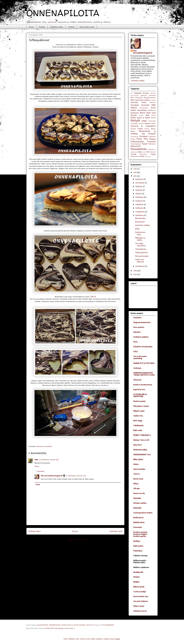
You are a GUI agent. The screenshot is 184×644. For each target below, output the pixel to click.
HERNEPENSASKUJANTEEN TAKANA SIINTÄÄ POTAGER (144, 374)
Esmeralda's (138, 527)
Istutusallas (144, 108)
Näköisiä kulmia (139, 522)
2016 (135, 172)
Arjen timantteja (139, 469)
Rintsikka (136, 582)
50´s (132, 93)
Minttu (153, 129)
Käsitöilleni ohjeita (57, 27)
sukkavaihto (134, 152)
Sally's (136, 352)
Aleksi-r (136, 464)
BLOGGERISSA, (43, 625)
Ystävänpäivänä (141, 249)
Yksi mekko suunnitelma (140, 245)
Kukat (133, 117)
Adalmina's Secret (140, 611)
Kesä (148, 113)
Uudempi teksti (34, 531)
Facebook (71, 27)
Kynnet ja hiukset (143, 118)
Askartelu (153, 93)
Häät (154, 105)
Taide (144, 152)
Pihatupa (153, 139)
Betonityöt (139, 98)
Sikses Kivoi (137, 445)
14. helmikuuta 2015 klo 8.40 (49, 460)
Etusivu (31, 27)
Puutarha (151, 141)
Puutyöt (145, 144)
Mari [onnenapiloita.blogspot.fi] (51, 476)
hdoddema (99, 639)
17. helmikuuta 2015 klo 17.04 (76, 476)
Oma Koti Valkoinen (141, 601)
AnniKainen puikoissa (141, 337)
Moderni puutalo (139, 401)
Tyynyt (153, 154)
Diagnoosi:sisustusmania (142, 322)
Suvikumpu (137, 368)
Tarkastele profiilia (137, 81)
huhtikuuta (139, 208)
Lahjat (144, 121)
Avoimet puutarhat (148, 95)
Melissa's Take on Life (141, 440)
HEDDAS (136, 577)
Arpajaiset (138, 93)
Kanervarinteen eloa (141, 596)
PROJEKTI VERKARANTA (142, 435)
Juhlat (133, 110)
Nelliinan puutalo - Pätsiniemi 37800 (140, 562)
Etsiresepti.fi (70, 628)
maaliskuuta (140, 212)
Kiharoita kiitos (140, 218)
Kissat (154, 115)
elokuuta (139, 194)
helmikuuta (140, 215)
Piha (146, 139)
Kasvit (143, 113)
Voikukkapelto (138, 426)
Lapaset (147, 123)
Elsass (135, 342)
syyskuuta (139, 190)
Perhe (139, 139)
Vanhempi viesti (116, 531)
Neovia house (138, 479)
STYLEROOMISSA (108, 625)
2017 (135, 169)
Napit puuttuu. (138, 546)
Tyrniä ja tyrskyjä (140, 592)
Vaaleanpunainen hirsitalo (143, 513)
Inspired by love (139, 390)
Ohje (143, 134)
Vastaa (37, 466)
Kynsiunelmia (140, 222)
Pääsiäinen (152, 144)
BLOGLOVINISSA (80, 625)
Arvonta (146, 93)
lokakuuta (139, 186)
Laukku (153, 123)
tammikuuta (140, 266)
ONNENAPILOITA (63, 13)
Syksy (140, 152)
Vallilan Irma (138, 416)
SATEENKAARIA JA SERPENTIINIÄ (140, 395)
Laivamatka (152, 121)
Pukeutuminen (137, 141)
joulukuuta (139, 179)
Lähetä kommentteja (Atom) (78, 539)
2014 (135, 271)
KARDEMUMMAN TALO (142, 455)
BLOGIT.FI (90, 625)
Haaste (144, 102)
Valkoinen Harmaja (140, 556)
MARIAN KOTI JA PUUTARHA (144, 363)
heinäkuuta (140, 197)
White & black (139, 606)
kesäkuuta (139, 201)
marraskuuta (140, 183)
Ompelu (152, 134)
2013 (135, 274)
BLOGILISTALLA (67, 625)
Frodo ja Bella (144, 100)
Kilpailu (141, 115)
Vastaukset (41, 471)
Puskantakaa (138, 551)
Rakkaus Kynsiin (139, 587)
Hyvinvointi (145, 105)
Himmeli (153, 102)
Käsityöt (135, 120)
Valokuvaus (135, 156)
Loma (140, 128)
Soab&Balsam (152, 149)
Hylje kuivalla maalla (87, 27)
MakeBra (147, 129)
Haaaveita (134, 102)
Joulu (153, 108)
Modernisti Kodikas (140, 450)
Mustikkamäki (138, 572)
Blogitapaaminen (150, 98)
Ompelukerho (135, 137)
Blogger (117, 639)
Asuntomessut (135, 95)
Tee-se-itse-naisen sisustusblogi (140, 357)
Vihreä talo (137, 380)
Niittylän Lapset (139, 411)
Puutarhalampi (136, 144)
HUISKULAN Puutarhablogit (54, 628)
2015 (135, 176)
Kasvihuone (135, 113)
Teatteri (153, 152)
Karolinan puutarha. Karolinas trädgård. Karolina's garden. (140, 534)
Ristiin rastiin (138, 430)
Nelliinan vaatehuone (141, 567)
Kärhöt (153, 118)
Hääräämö (137, 332)
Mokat (133, 131)
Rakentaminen (136, 146)
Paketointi (152, 136)
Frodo (137, 100)
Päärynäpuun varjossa (141, 406)
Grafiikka (153, 100)
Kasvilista (42, 27)
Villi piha (137, 489)
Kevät (154, 113)
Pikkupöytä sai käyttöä (140, 239)
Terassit (133, 154)
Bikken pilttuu (138, 459)
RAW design (138, 421)
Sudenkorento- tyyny (140, 233)
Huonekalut (135, 105)
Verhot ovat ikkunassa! (140, 261)
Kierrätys (134, 115)
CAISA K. (137, 474)
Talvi (148, 152)
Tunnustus (143, 154)
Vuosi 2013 (148, 156)
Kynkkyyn (137, 541)
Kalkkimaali (152, 110)
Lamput (141, 123)
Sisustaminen (139, 149)
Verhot (142, 156)
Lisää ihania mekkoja (142, 225)
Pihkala (136, 484)
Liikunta (133, 129)
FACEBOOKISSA (55, 625)
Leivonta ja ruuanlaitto (44, 446)
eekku (36, 460)
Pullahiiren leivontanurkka (143, 347)
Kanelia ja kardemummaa (143, 385)
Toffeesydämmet (141, 253)
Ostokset (143, 136)
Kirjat (148, 115)
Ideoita (134, 108)
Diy (132, 100)
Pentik (133, 139)
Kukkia (137, 229)
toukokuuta (140, 204)
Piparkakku (137, 498)
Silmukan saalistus (140, 503)
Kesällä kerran (138, 518)
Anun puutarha (139, 327)
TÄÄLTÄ (93, 297)
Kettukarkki (137, 508)
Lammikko (134, 123)
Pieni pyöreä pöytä (142, 256)
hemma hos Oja (139, 493)
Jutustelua (142, 110)
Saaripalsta (137, 318)
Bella (132, 98)
